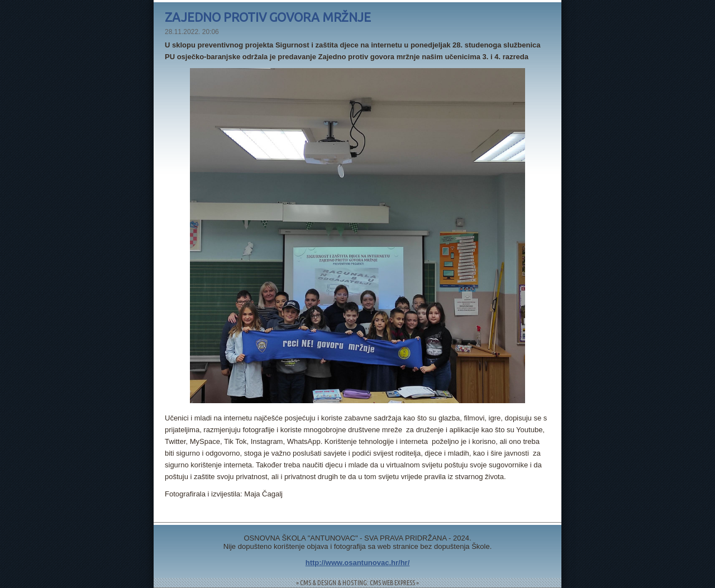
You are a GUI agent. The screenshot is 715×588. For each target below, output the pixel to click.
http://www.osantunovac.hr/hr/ (358, 563)
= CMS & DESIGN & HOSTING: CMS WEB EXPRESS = (357, 583)
